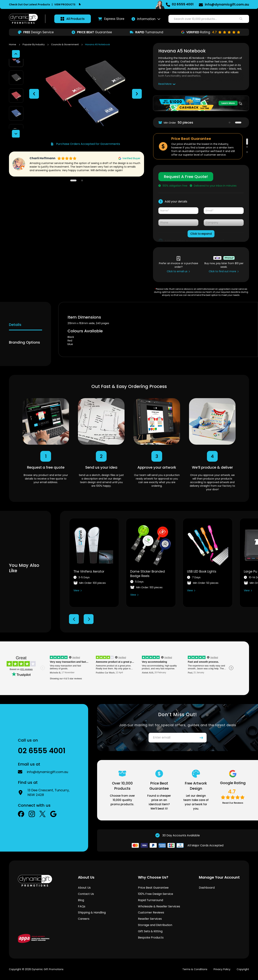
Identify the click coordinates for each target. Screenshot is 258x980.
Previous (74, 619)
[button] (34, 87)
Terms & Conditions (195, 969)
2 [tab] (238, 123)
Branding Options (24, 342)
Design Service (36, 32)
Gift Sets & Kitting (150, 931)
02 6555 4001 (183, 4)
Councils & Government (65, 44)
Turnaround (147, 32)
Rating (211, 32)
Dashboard (207, 888)
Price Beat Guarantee (153, 888)
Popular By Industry (34, 44)
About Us (84, 888)
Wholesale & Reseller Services (159, 906)
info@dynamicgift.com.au (227, 4)
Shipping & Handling (92, 912)
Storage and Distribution (155, 925)
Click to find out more (222, 271)
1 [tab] (230, 123)
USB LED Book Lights (202, 571)
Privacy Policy (222, 969)
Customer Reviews (151, 912)
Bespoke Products (151, 938)
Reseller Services (150, 919)
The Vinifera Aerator (89, 571)
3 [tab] (247, 152)
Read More (165, 84)
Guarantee (92, 32)
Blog (81, 900)
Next (89, 619)
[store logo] (23, 19)
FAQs (82, 906)
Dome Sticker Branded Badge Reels (148, 574)
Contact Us (86, 894)
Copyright (243, 969)
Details (15, 325)
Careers (84, 919)
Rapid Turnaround (150, 900)
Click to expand (201, 234)
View (76, 590)
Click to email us (177, 271)
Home (13, 44)
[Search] (241, 19)
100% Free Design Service (156, 894)
